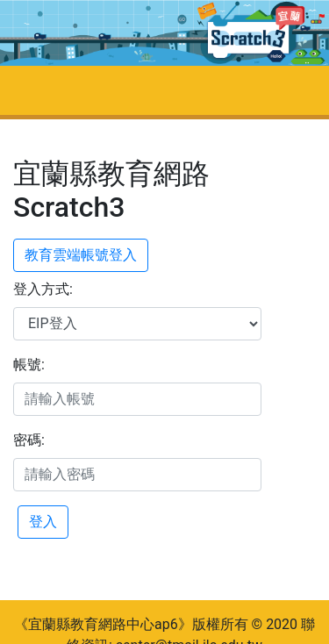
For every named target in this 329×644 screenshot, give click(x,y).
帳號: (29, 365)
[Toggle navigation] (39, 90)
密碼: (29, 440)
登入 (43, 522)
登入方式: (43, 289)
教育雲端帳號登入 (81, 255)
